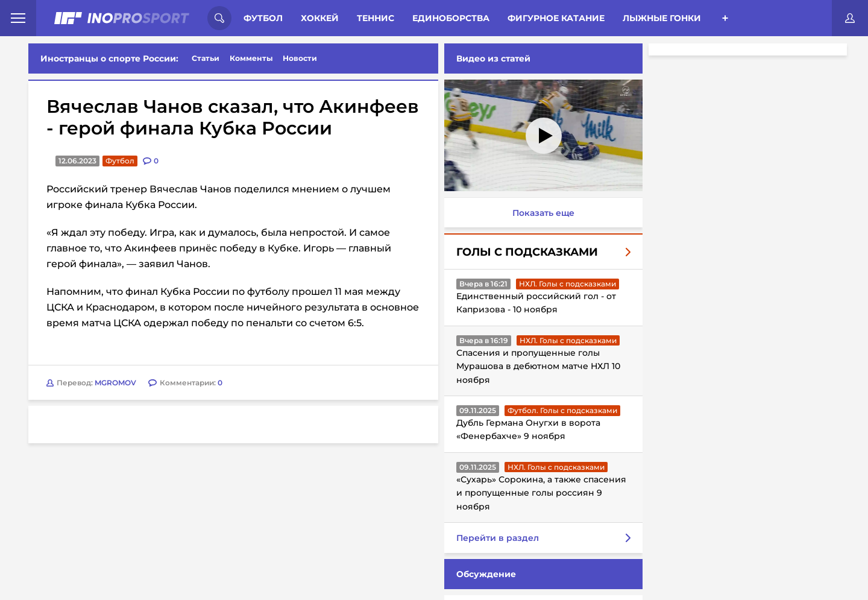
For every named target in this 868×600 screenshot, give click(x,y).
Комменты (251, 58)
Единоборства (451, 18)
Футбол (263, 18)
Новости (300, 58)
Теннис (376, 18)
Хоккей (320, 18)
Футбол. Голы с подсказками (560, 410)
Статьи (206, 58)
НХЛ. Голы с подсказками (565, 284)
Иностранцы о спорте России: (109, 58)
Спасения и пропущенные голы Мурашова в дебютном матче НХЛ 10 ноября (536, 366)
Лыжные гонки (662, 18)
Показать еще (541, 213)
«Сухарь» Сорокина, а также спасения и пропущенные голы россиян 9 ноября (539, 493)
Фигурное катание (556, 18)
